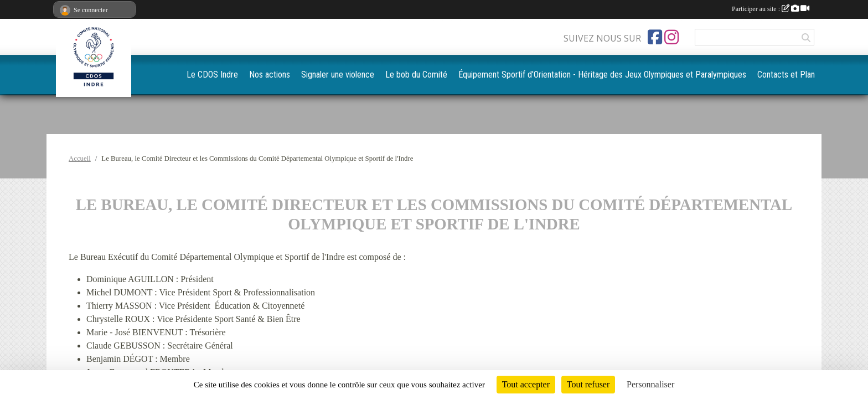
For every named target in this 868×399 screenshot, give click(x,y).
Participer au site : (771, 9)
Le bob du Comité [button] (480, 75)
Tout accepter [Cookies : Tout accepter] (526, 384)
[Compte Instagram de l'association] (671, 37)
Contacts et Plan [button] (789, 75)
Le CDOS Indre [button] (293, 75)
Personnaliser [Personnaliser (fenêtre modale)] (650, 384)
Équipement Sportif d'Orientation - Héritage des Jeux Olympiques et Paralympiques (635, 75)
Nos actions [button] (344, 75)
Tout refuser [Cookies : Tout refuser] (588, 384)
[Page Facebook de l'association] (655, 37)
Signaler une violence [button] (407, 75)
